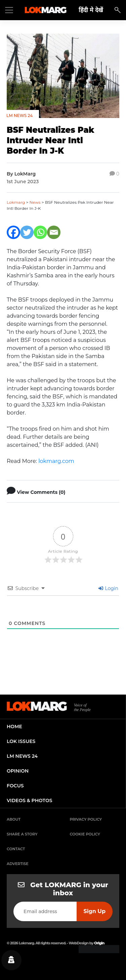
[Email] (54, 232)
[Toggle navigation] (9, 10)
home (14, 727)
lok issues (21, 741)
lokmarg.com (56, 461)
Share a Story (22, 834)
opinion (18, 771)
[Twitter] (27, 232)
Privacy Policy (86, 819)
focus (15, 786)
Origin (99, 943)
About (14, 819)
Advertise (18, 864)
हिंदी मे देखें (91, 10)
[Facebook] (13, 232)
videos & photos (30, 800)
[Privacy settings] (11, 960)
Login (108, 588)
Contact (16, 849)
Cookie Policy (85, 834)
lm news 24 (22, 756)
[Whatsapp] (40, 232)
